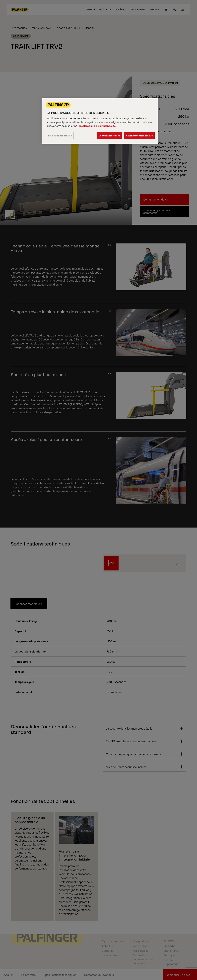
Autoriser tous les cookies (139, 136)
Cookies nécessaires (109, 136)
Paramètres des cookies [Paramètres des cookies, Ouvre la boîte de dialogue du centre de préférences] (59, 136)
